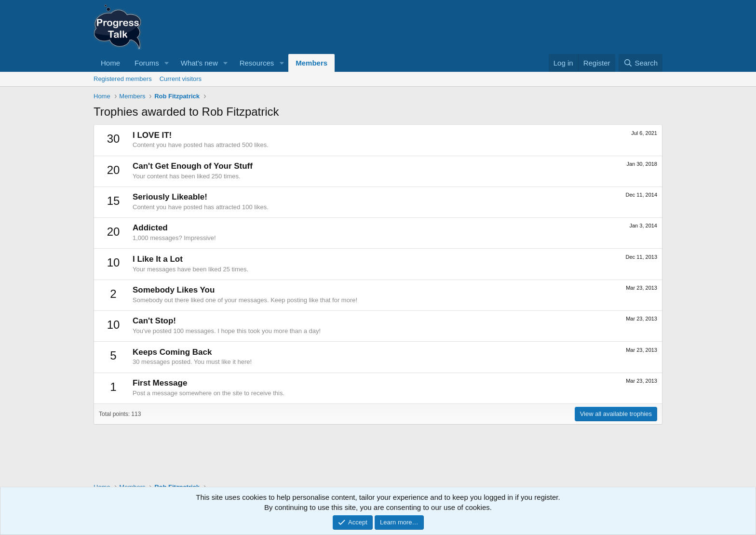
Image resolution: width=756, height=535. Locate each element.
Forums (147, 63)
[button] (167, 63)
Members (311, 63)
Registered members (123, 79)
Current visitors (181, 79)
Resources (257, 63)
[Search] (641, 63)
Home (110, 63)
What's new (199, 63)
